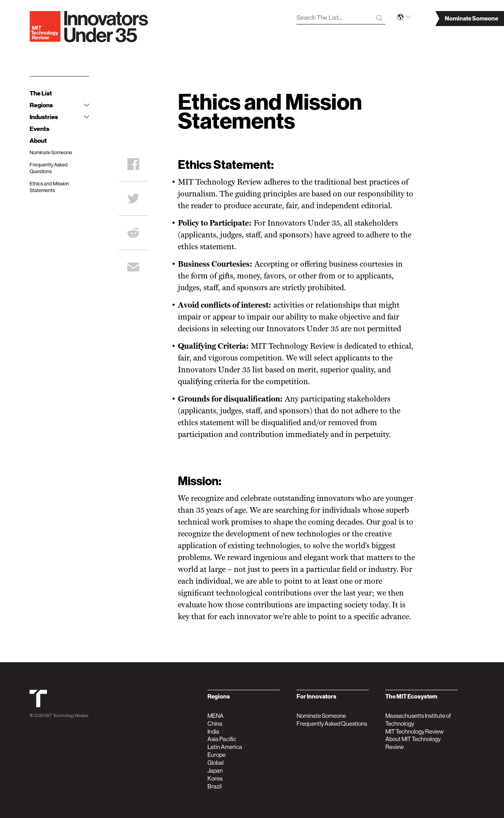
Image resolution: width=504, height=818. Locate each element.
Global (216, 763)
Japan (215, 770)
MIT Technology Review (66, 716)
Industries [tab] (59, 117)
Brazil (215, 786)
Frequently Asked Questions (49, 168)
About (38, 141)
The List (41, 93)
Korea (215, 778)
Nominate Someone (51, 152)
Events (39, 129)
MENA (216, 716)
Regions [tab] (59, 105)
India (213, 731)
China (215, 724)
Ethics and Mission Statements (49, 187)
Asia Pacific (222, 739)
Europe (217, 755)
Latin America (225, 747)
